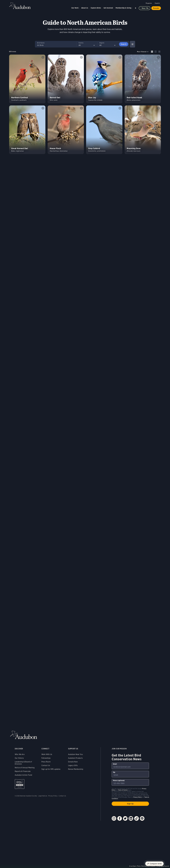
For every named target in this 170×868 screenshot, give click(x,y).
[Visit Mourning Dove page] (143, 130)
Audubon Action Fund (23, 775)
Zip (114, 772)
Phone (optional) (119, 781)
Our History (19, 758)
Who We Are (20, 754)
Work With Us (47, 754)
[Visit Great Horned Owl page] (27, 130)
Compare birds (156, 864)
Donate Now (73, 762)
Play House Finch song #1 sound (81, 108)
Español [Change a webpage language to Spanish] (157, 3)
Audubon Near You (75, 754)
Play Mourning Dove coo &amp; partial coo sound (158, 108)
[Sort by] (143, 52)
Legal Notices (43, 796)
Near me (145, 8)
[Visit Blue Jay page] (104, 79)
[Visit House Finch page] (66, 130)
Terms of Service (123, 790)
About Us (85, 8)
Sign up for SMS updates (51, 769)
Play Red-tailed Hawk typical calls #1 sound (158, 57)
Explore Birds (96, 8)
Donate (156, 8)
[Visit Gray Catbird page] (104, 130)
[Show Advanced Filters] (132, 44)
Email (115, 764)
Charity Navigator (20, 784)
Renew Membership (76, 769)
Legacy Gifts (73, 765)
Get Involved (108, 8)
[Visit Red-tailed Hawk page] (143, 79)
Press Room (46, 762)
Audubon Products (75, 758)
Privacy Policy (53, 796)
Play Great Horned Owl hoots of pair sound (43, 108)
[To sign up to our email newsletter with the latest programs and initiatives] (130, 766)
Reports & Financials (23, 771)
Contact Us (46, 765)
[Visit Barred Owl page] (66, 79)
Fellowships (46, 758)
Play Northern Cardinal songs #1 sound (43, 57)
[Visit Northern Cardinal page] (27, 79)
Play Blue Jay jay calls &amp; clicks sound (120, 57)
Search (136, 8)
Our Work (75, 8)
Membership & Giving (123, 8)
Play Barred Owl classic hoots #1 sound (81, 57)
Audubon (20, 6)
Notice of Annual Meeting (25, 768)
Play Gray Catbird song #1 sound (120, 108)
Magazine (149, 3)
